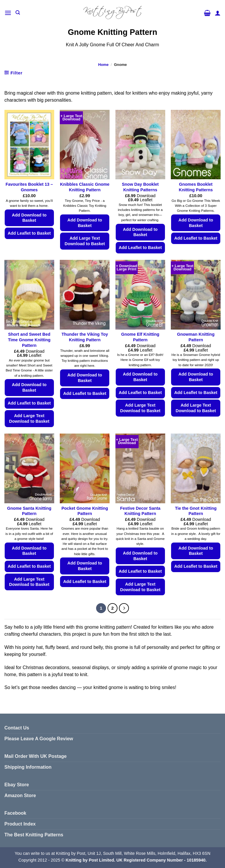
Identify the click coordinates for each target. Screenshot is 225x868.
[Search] (18, 13)
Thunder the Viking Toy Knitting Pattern (85, 337)
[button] (8, 13)
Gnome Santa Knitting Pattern (29, 511)
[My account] (218, 13)
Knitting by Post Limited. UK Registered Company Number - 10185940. (136, 860)
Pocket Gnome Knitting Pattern (85, 511)
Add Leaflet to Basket (29, 233)
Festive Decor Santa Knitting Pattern (140, 511)
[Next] (124, 608)
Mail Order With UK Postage (35, 756)
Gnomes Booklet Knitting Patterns (196, 187)
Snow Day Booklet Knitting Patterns (140, 187)
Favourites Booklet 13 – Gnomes (29, 187)
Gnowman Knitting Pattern (196, 337)
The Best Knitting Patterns (34, 835)
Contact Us (17, 728)
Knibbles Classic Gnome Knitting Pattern (85, 187)
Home (103, 65)
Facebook (15, 813)
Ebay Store (17, 785)
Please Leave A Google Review (39, 739)
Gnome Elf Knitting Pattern (140, 337)
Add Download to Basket (29, 218)
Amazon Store (20, 795)
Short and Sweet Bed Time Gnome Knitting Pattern (29, 340)
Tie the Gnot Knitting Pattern (196, 511)
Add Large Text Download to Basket (85, 241)
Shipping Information (28, 767)
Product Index (20, 824)
